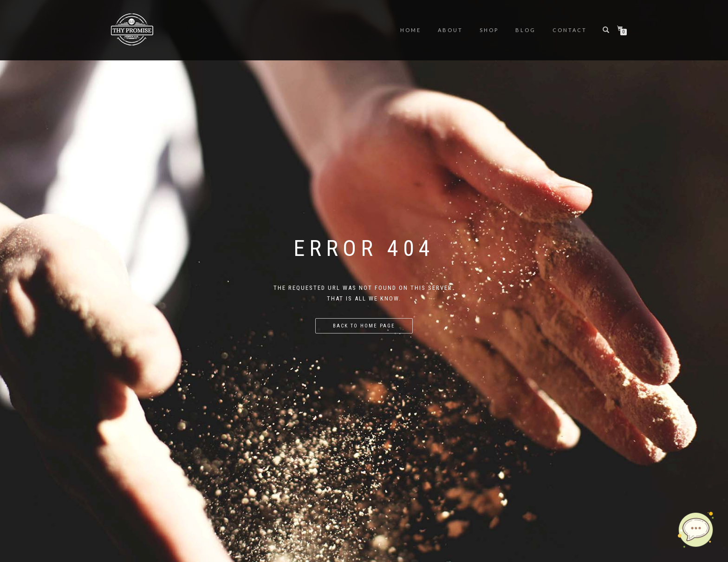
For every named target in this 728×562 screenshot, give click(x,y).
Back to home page (364, 326)
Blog (526, 30)
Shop (489, 30)
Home (411, 30)
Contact (570, 30)
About (450, 30)
